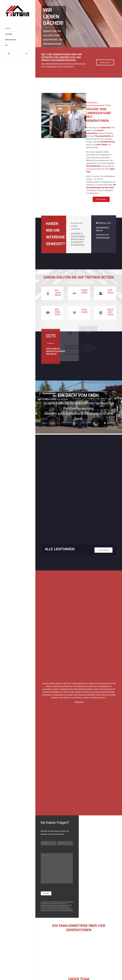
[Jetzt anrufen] (105, 62)
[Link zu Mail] (9, 54)
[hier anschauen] (103, 550)
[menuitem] (18, 28)
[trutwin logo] (18, 12)
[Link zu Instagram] (26, 54)
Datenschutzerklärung (68, 911)
